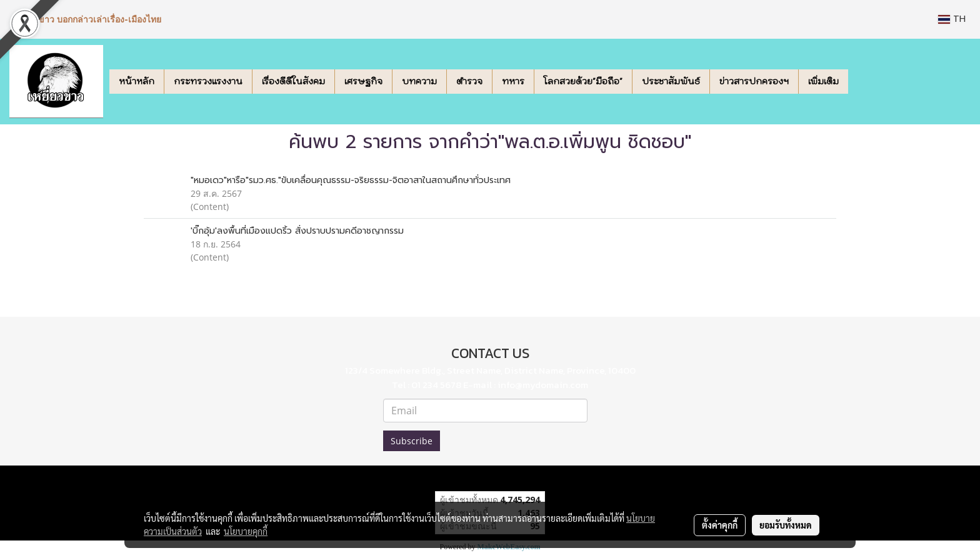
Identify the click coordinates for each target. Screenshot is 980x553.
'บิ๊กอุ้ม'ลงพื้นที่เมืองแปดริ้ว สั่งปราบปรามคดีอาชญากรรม (297, 231)
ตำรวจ (469, 81)
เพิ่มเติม (823, 81)
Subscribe (412, 441)
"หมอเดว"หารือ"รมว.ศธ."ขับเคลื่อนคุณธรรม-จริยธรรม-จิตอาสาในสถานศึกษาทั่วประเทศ (351, 180)
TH (952, 19)
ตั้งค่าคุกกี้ (720, 525)
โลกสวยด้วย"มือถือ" (583, 81)
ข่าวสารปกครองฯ (754, 81)
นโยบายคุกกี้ (246, 531)
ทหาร (513, 81)
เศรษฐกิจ (363, 81)
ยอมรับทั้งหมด (786, 525)
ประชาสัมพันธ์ (671, 81)
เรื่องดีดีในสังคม (293, 81)
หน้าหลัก (137, 81)
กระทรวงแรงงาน (208, 81)
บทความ (419, 81)
